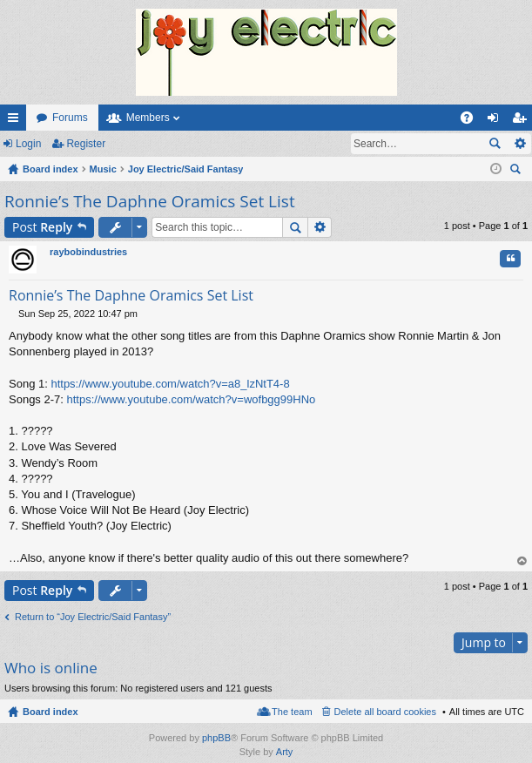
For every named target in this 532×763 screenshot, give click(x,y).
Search (495, 144)
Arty (285, 752)
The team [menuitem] (292, 712)
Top (522, 561)
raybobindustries (88, 252)
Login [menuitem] (497, 121)
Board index (51, 712)
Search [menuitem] (517, 171)
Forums (70, 118)
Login (28, 144)
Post (42, 227)
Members (148, 118)
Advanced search (519, 144)
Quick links (17, 121)
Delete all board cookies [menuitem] (385, 712)
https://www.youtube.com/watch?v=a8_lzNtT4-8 (170, 384)
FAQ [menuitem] (472, 121)
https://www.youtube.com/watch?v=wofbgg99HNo (192, 399)
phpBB (216, 738)
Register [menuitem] (523, 121)
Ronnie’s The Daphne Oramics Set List (150, 201)
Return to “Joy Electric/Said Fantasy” (93, 617)
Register (86, 144)
